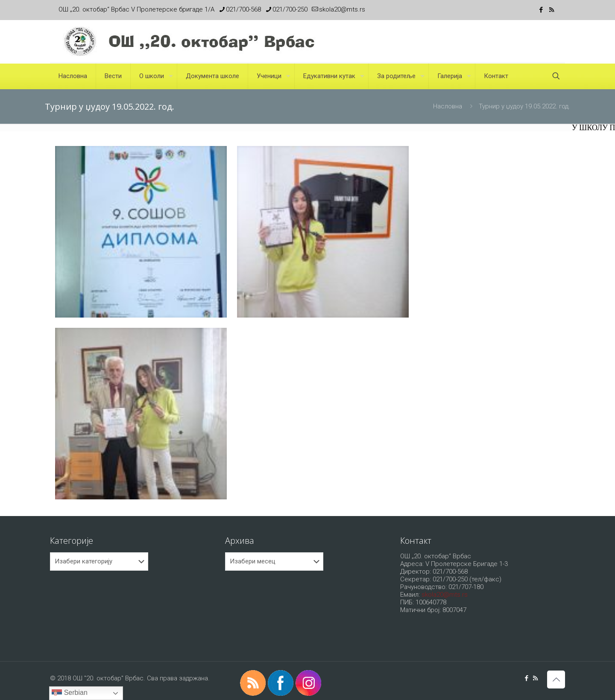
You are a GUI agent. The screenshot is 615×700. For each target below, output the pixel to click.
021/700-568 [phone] (243, 9)
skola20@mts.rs (445, 595)
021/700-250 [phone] (290, 9)
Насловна (448, 106)
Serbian (70, 693)
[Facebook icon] (541, 10)
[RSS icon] (552, 10)
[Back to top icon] (556, 680)
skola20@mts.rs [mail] (342, 9)
